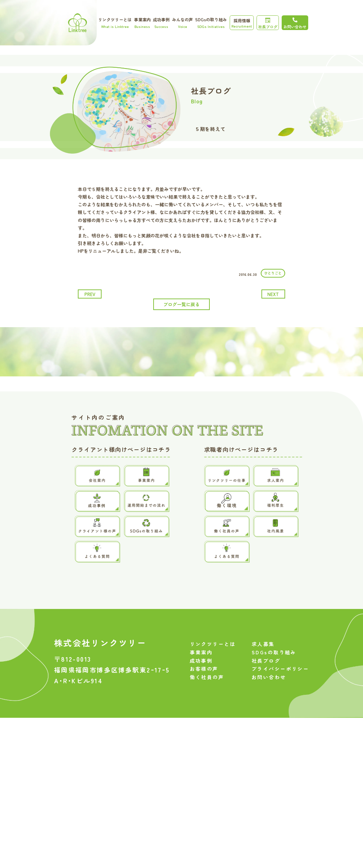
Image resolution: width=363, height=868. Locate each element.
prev (90, 294)
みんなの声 (183, 23)
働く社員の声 (207, 698)
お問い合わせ (269, 698)
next (273, 294)
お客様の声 (204, 690)
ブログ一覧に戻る (181, 304)
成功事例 (161, 23)
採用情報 (242, 23)
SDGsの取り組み (211, 23)
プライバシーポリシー (280, 690)
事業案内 (142, 23)
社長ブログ (268, 24)
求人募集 (263, 665)
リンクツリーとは (115, 23)
